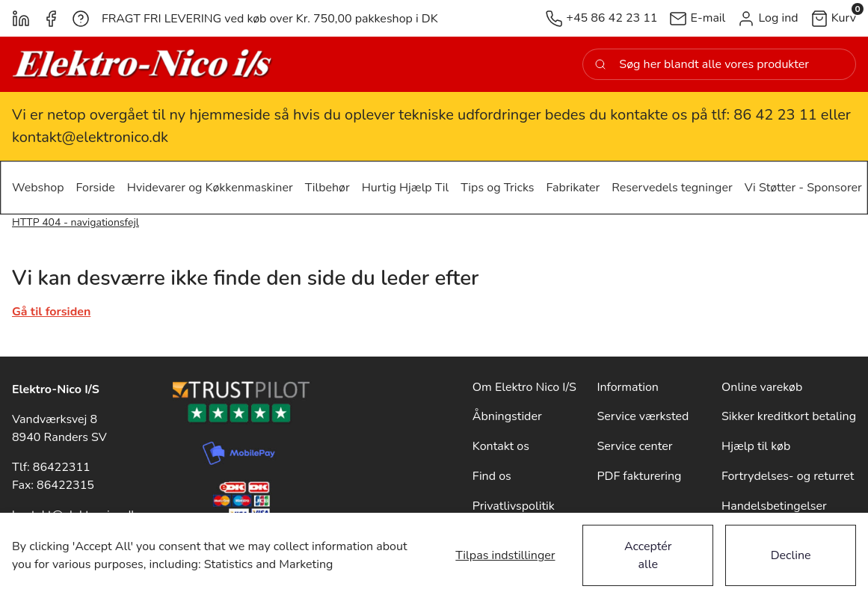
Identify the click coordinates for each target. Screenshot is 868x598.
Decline (791, 555)
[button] (767, 18)
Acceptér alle (648, 555)
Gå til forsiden (51, 312)
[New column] (143, 64)
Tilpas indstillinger (505, 555)
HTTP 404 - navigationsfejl (76, 222)
